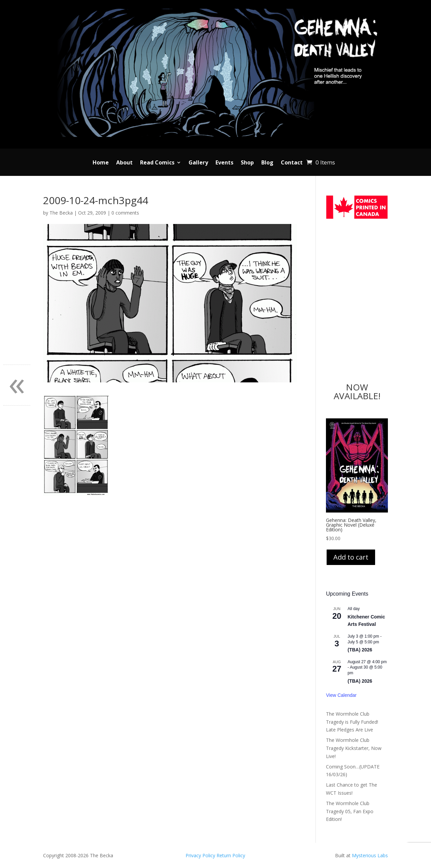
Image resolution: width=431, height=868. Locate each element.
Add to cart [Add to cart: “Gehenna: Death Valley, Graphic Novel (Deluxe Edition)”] (351, 557)
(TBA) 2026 (360, 650)
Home (101, 163)
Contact (292, 163)
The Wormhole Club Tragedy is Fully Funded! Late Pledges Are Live (352, 722)
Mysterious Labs (370, 855)
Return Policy (231, 855)
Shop (247, 163)
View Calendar (341, 695)
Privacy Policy (201, 855)
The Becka (61, 213)
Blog (267, 163)
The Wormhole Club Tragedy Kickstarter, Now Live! (354, 748)
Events (224, 163)
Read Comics (157, 163)
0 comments (125, 213)
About (124, 163)
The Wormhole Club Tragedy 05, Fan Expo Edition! (350, 811)
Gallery (198, 163)
